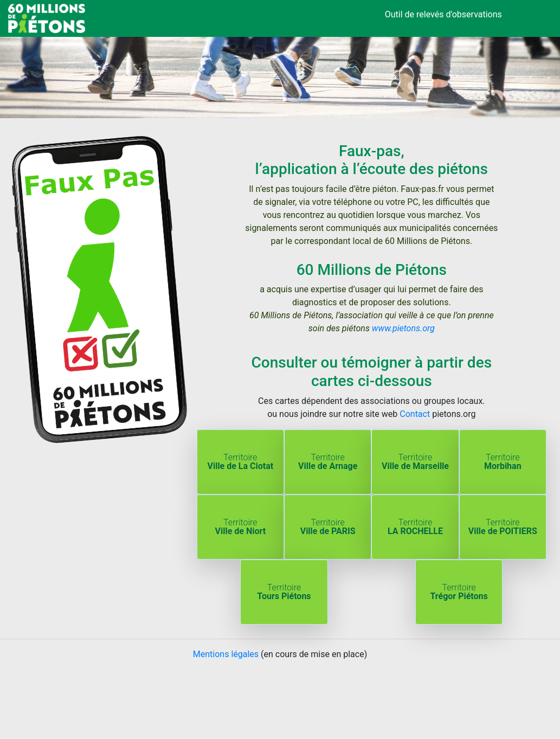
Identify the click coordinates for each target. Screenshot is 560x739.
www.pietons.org (403, 328)
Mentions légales (226, 654)
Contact (415, 414)
